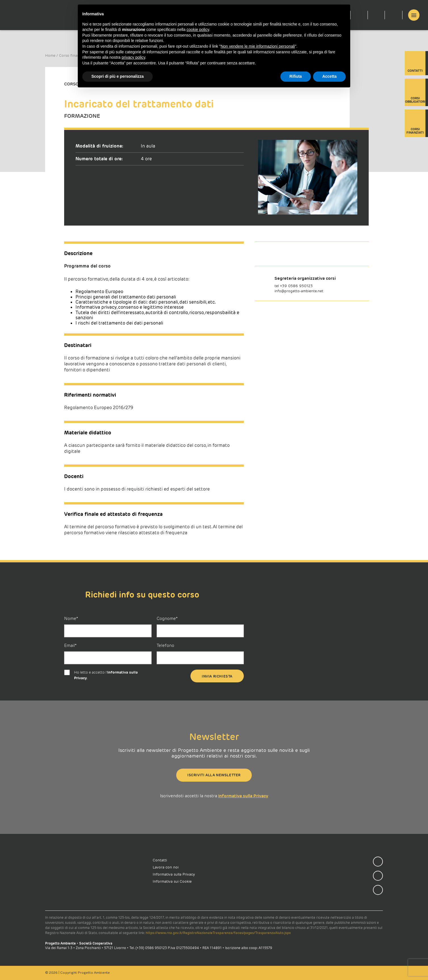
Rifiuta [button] (296, 76)
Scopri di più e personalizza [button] (118, 76)
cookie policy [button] (198, 30)
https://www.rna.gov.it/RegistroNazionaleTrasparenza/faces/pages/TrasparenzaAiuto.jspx (218, 933)
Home (50, 55)
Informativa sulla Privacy (243, 796)
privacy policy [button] (134, 57)
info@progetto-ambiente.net (299, 291)
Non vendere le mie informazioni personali (258, 46)
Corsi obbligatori (415, 93)
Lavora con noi (166, 867)
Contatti (415, 64)
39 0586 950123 (297, 286)
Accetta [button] (329, 76)
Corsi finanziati (415, 124)
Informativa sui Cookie (172, 881)
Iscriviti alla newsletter (214, 775)
